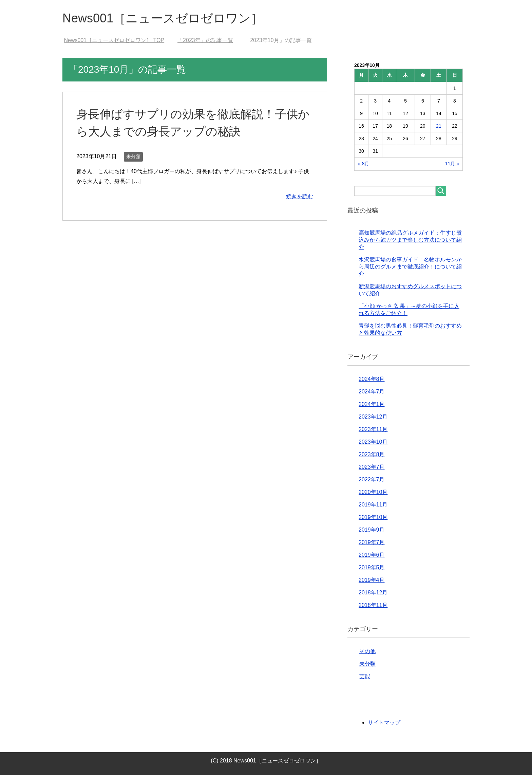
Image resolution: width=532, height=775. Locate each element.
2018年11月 (373, 605)
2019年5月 (372, 567)
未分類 (133, 156)
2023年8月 (372, 454)
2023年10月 (373, 442)
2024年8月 (372, 379)
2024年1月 (372, 404)
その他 (367, 651)
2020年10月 (373, 492)
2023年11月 (373, 429)
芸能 (365, 676)
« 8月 (364, 164)
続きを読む (300, 196)
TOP (114, 40)
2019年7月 (372, 542)
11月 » (452, 164)
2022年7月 (372, 479)
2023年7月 (372, 467)
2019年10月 (373, 517)
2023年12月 (373, 417)
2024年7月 (372, 392)
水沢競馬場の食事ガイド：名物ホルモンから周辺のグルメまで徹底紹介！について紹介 (410, 267)
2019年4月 (372, 580)
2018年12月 (373, 593)
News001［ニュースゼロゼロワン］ (163, 18)
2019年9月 (372, 530)
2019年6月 (372, 555)
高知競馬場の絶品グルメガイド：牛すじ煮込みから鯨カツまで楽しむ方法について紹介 (410, 240)
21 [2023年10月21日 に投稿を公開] (439, 126)
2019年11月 (373, 505)
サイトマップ (384, 723)
